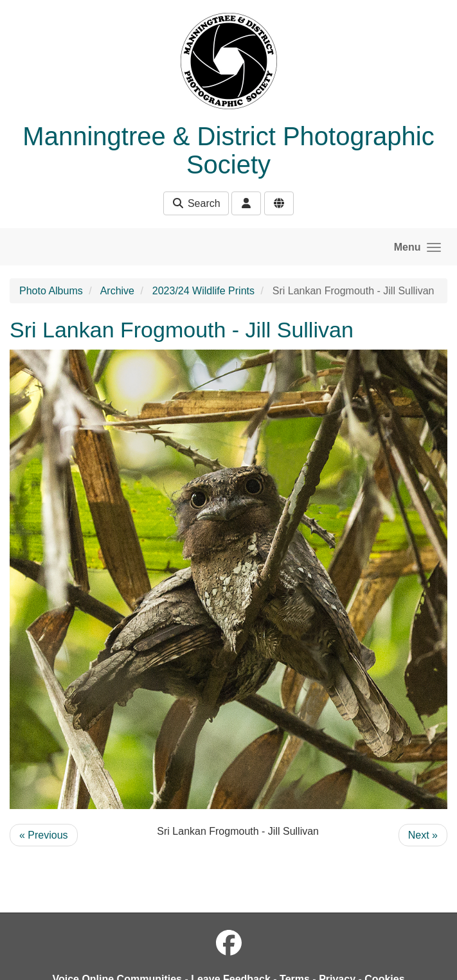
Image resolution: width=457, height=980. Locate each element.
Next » (423, 835)
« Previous (44, 835)
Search (196, 203)
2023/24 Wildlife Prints (203, 291)
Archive (117, 291)
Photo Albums (51, 291)
